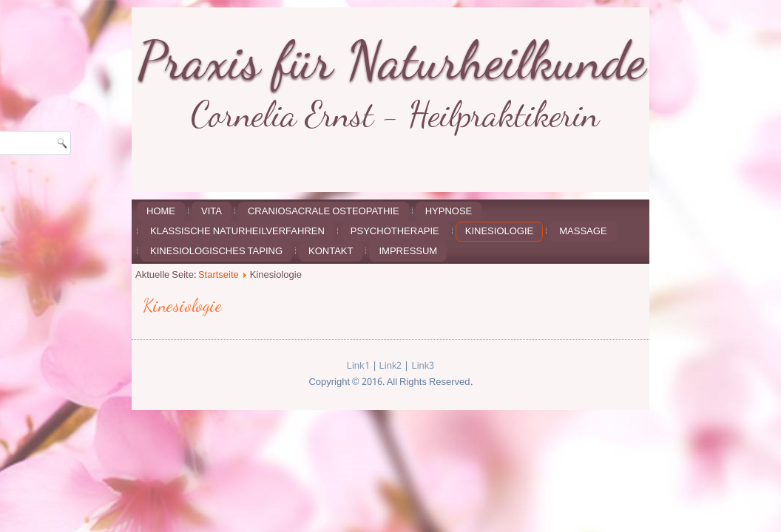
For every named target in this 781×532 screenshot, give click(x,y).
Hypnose (449, 212)
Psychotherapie (395, 232)
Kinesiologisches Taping (216, 252)
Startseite (219, 275)
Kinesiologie (499, 232)
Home (161, 212)
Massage (583, 232)
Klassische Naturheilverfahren (237, 232)
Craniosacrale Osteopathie (324, 212)
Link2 (391, 366)
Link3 (423, 366)
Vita (212, 212)
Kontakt (331, 252)
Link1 (358, 366)
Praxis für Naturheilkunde (392, 60)
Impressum (408, 252)
